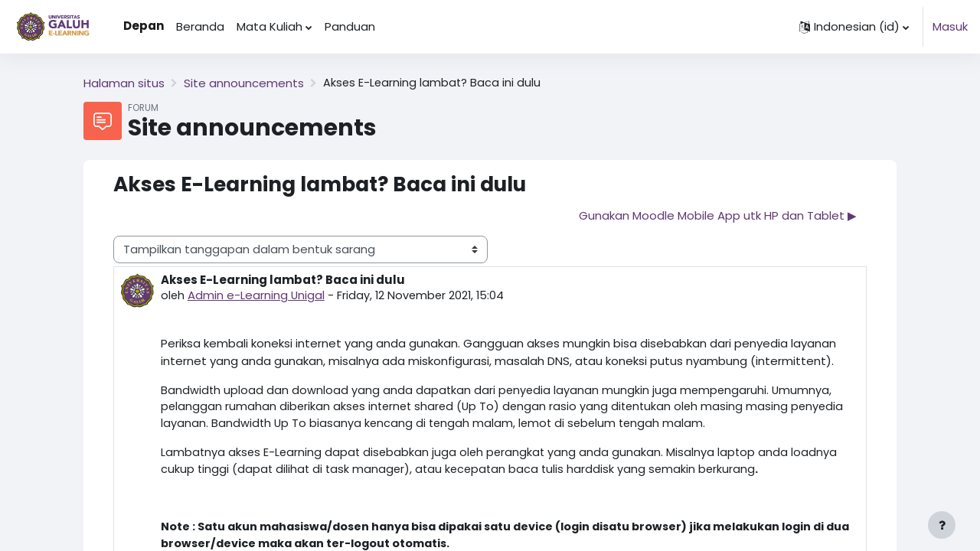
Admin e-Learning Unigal (257, 296)
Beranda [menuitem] (200, 26)
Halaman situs (124, 83)
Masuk (950, 26)
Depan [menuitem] (144, 26)
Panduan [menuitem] (350, 26)
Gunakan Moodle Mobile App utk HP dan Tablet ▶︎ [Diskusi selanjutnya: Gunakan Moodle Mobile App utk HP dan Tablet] (718, 215)
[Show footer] (942, 525)
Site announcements (244, 83)
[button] (854, 27)
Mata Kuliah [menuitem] (269, 26)
